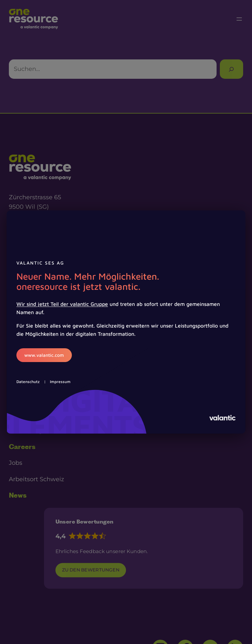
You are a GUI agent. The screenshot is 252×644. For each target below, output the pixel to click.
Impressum (60, 382)
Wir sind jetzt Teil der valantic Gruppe (62, 304)
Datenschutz (28, 382)
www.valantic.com (44, 355)
